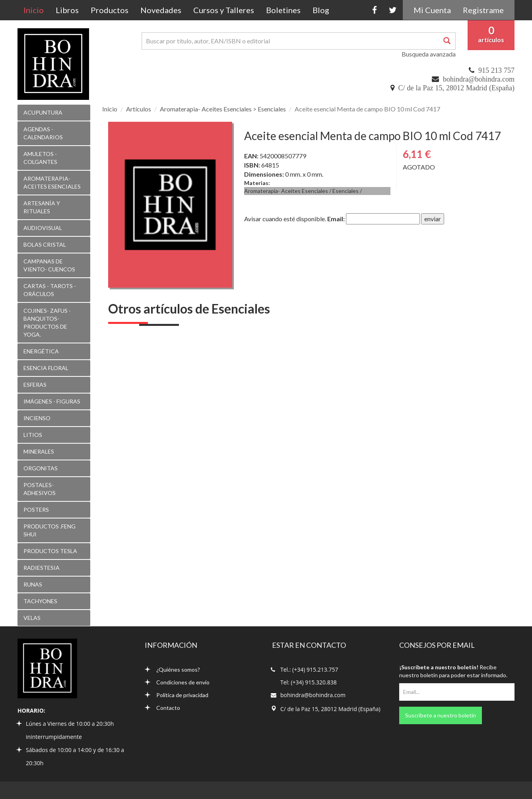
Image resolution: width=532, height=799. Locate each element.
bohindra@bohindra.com (479, 79)
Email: (336, 219)
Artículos (139, 109)
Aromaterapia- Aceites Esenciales (286, 191)
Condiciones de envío (177, 682)
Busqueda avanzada (429, 54)
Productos (110, 10)
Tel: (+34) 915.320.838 (309, 682)
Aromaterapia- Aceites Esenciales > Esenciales (223, 109)
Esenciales (346, 191)
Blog (321, 10)
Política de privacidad (177, 695)
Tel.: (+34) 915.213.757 (309, 669)
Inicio (37, 10)
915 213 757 (496, 70)
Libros (67, 10)
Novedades (161, 10)
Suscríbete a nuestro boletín (441, 715)
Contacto (162, 708)
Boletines (283, 10)
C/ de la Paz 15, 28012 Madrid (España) (456, 88)
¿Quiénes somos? (172, 669)
